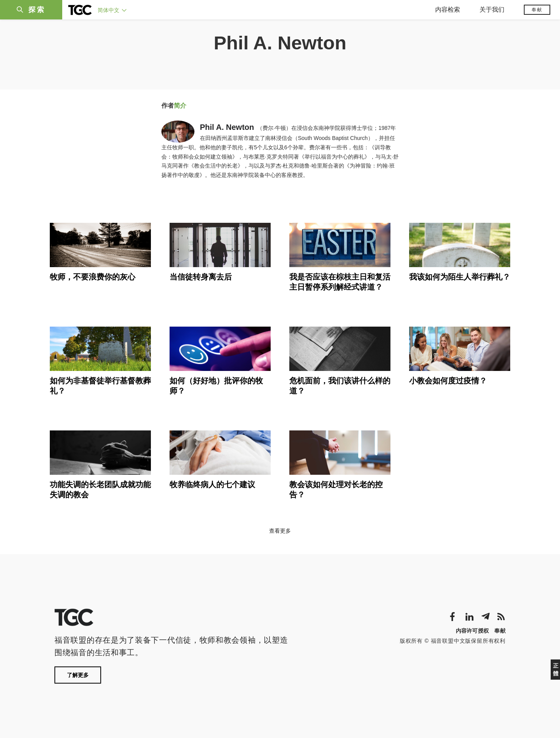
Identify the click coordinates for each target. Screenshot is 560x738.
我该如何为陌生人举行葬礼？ (460, 277)
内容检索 (448, 10)
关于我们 (492, 10)
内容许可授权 (472, 631)
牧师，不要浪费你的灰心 (93, 277)
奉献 (537, 10)
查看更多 (280, 531)
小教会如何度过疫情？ (448, 381)
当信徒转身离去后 (201, 277)
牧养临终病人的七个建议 (212, 484)
